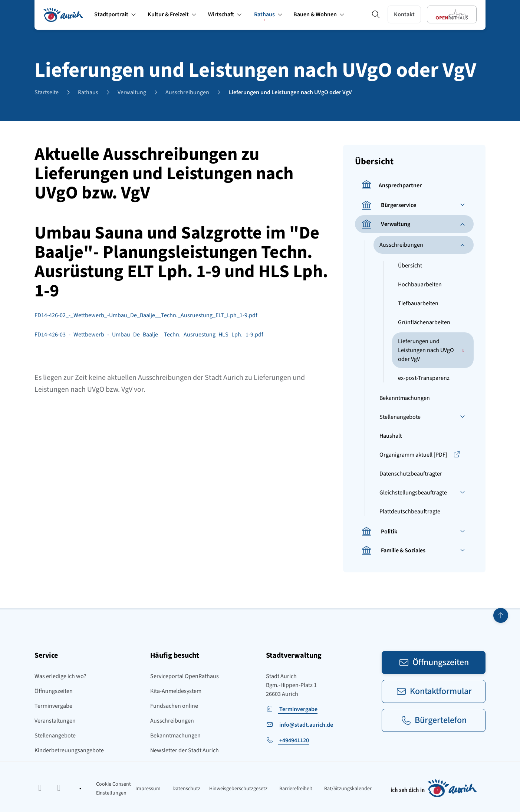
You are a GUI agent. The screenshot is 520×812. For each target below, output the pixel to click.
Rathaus (88, 92)
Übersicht (410, 266)
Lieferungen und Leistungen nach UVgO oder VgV (290, 92)
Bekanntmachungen (405, 398)
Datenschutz (186, 789)
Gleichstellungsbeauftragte (413, 493)
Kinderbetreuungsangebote (69, 750)
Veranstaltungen (55, 721)
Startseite (47, 92)
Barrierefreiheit (296, 789)
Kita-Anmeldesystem (176, 691)
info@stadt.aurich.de (306, 725)
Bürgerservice (389, 205)
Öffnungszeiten (54, 691)
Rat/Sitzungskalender (348, 789)
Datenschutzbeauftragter (411, 474)
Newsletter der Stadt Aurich (185, 750)
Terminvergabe (53, 706)
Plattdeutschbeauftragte (410, 512)
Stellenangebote (400, 417)
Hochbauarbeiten (420, 285)
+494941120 (294, 740)
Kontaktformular (434, 691)
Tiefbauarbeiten (418, 303)
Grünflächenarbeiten (424, 322)
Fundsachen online (174, 706)
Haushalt (391, 436)
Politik (379, 532)
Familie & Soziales (393, 550)
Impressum (148, 789)
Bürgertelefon (434, 720)
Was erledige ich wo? (60, 676)
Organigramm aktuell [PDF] (420, 455)
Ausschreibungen (187, 92)
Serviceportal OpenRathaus (185, 676)
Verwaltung (132, 92)
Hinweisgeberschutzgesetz (238, 789)
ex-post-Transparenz (424, 378)
